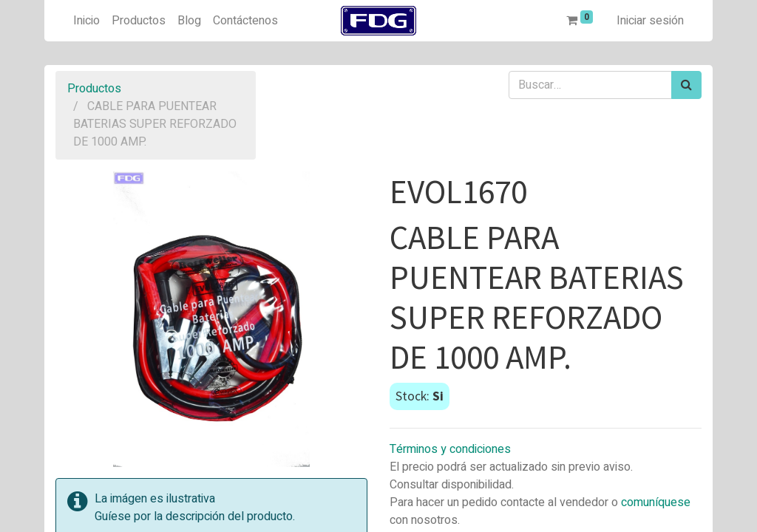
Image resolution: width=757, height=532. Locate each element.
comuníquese (656, 502)
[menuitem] (86, 21)
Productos (94, 89)
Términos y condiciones (450, 449)
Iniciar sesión (650, 21)
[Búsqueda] (686, 85)
